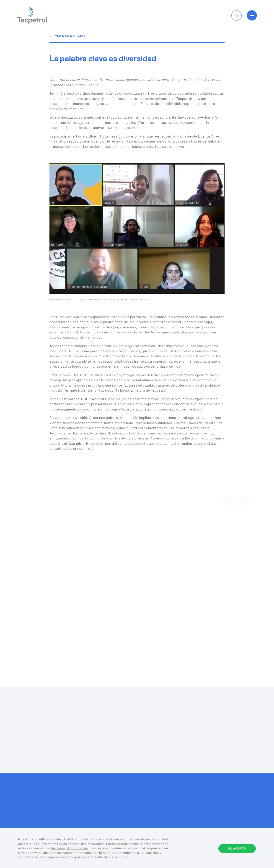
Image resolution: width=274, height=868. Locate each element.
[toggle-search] (237, 16)
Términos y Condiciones (69, 849)
